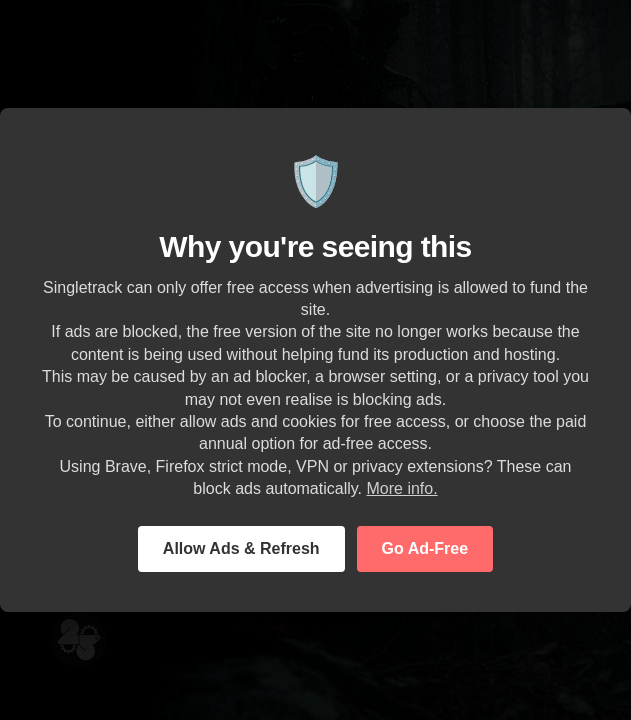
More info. (401, 488)
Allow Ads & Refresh (241, 548)
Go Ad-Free (425, 548)
